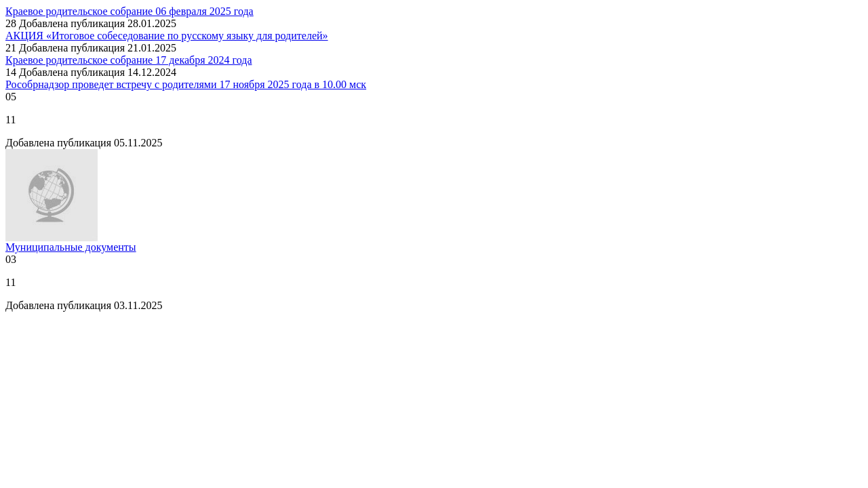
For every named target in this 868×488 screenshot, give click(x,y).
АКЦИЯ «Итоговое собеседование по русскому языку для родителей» (167, 36)
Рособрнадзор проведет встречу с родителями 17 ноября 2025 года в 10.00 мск (186, 84)
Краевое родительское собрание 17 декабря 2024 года (129, 60)
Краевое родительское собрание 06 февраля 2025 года (130, 11)
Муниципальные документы (71, 247)
